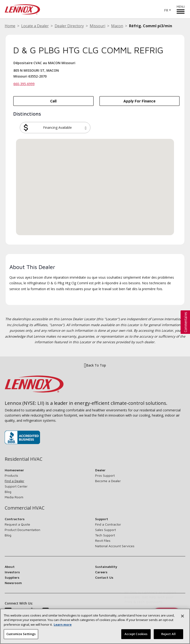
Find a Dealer (14, 481)
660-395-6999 (24, 84)
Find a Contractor (108, 524)
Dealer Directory (69, 26)
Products (11, 475)
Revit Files (103, 541)
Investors (12, 572)
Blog (8, 492)
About (10, 567)
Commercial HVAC (25, 508)
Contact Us (104, 577)
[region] (95, 626)
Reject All (168, 634)
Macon (117, 26)
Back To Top (95, 365)
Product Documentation (22, 530)
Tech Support (105, 535)
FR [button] (166, 10)
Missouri (97, 26)
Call (53, 101)
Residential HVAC (24, 459)
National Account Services (115, 546)
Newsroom (13, 583)
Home (10, 26)
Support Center (16, 486)
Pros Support (105, 475)
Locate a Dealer (35, 26)
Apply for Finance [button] (139, 101)
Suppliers (12, 577)
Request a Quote (17, 524)
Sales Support (105, 530)
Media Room (14, 497)
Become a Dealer (108, 481)
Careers (101, 572)
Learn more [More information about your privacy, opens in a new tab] (63, 624)
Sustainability (106, 567)
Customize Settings (21, 634)
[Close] (182, 616)
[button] (86, 128)
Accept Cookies (136, 634)
